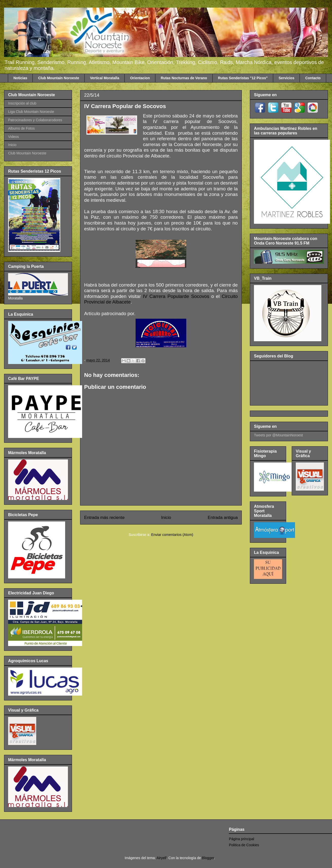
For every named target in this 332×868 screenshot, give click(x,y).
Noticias (20, 78)
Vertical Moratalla (105, 78)
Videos (14, 137)
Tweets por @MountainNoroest (278, 435)
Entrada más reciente (104, 518)
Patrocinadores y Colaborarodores (35, 120)
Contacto (313, 78)
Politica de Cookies (244, 845)
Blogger (208, 858)
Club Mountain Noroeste (59, 78)
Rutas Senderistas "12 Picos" (243, 78)
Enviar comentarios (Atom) (172, 535)
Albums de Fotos (21, 128)
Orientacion (140, 78)
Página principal (242, 839)
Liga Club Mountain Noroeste (31, 112)
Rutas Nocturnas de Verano (184, 78)
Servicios (286, 78)
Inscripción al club (22, 103)
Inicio (166, 518)
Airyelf (162, 858)
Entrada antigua (223, 518)
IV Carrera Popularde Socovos (176, 296)
